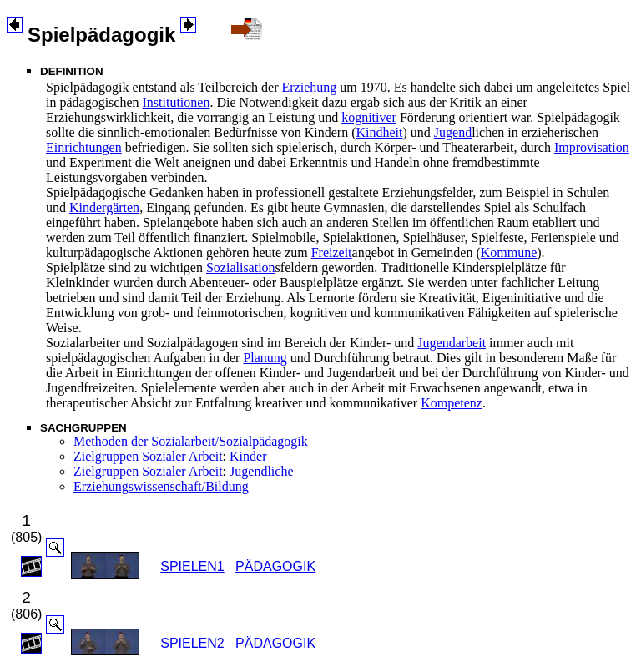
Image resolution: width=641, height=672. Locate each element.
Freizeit (332, 253)
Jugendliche (261, 471)
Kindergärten (104, 207)
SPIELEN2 (192, 643)
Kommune (509, 253)
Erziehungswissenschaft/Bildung (161, 486)
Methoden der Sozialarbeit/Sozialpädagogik (191, 441)
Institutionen (177, 102)
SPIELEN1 (192, 566)
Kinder (248, 456)
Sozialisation (241, 268)
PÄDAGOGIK (275, 566)
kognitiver (369, 117)
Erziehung (310, 87)
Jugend (453, 132)
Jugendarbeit (452, 343)
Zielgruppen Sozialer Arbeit (148, 456)
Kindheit (379, 132)
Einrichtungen (84, 147)
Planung (265, 358)
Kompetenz (452, 403)
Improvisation (592, 147)
